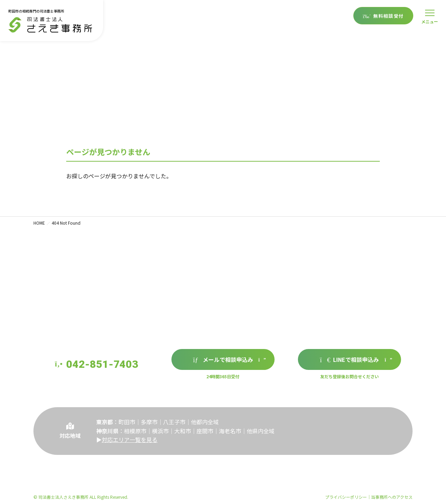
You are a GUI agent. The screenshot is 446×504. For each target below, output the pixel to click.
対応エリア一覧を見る (130, 444)
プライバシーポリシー (346, 497)
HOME (39, 223)
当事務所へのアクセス (392, 497)
